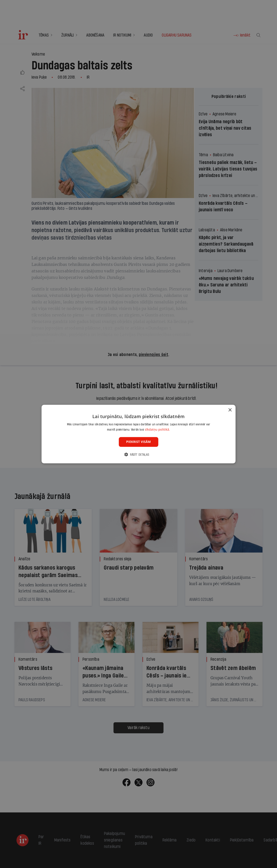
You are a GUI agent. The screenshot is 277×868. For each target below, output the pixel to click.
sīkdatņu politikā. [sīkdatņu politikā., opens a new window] (157, 429)
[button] (138, 455)
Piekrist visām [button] (138, 442)
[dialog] (138, 434)
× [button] (230, 410)
